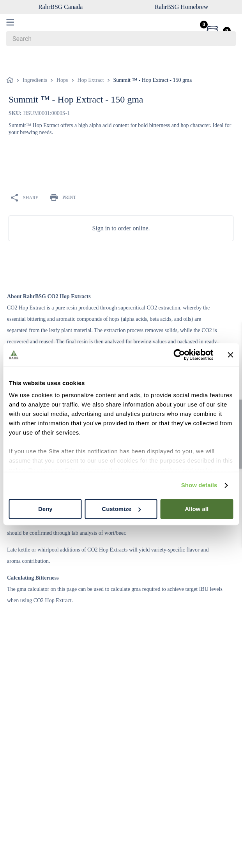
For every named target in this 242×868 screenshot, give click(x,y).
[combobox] (121, 39)
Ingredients (35, 63)
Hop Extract (91, 63)
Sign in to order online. (121, 211)
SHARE (25, 181)
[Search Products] (226, 39)
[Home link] (11, 64)
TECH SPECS (107, 249)
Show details (199, 485)
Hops (62, 63)
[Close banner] (230, 355)
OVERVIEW (38, 249)
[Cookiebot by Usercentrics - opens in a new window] (179, 355)
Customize (121, 509)
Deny (45, 509)
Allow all (197, 509)
